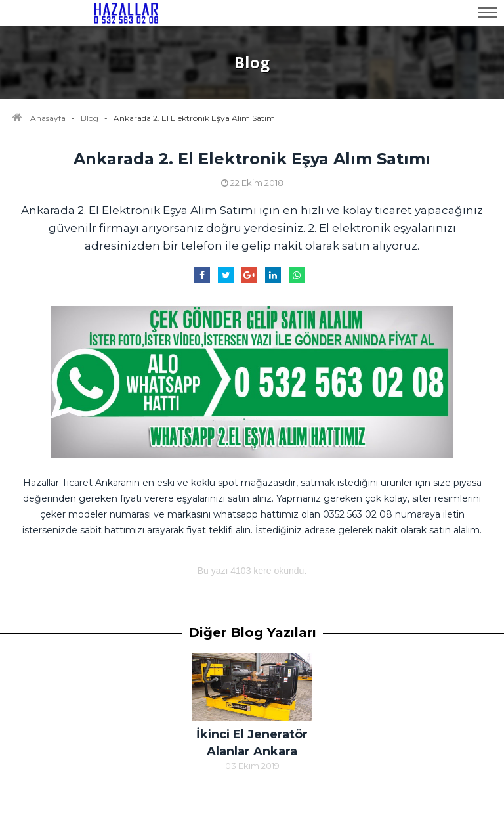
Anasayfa (48, 118)
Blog (90, 118)
